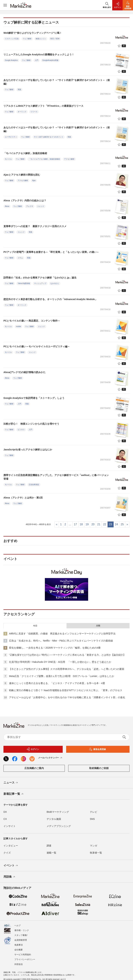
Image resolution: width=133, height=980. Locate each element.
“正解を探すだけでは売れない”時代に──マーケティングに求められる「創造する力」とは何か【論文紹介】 (67, 655)
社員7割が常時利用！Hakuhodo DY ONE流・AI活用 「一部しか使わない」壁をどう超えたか (60, 662)
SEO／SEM (55, 39)
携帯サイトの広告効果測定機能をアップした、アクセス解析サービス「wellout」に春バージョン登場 (56, 477)
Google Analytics (11, 60)
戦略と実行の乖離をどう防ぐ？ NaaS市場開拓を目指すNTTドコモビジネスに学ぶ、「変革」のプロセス (66, 690)
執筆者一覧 (96, 853)
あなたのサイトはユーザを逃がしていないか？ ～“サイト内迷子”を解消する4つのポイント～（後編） (57, 82)
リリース (34, 112)
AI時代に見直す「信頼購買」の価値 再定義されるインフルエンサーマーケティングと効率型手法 (62, 634)
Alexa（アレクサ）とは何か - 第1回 (23, 498)
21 (99, 524)
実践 (19, 90)
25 (122, 524)
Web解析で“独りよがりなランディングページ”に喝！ (33, 33)
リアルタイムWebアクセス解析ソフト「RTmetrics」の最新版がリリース (43, 106)
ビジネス (21, 430)
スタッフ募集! (21, 935)
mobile (18, 326)
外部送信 (19, 964)
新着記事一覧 (14, 794)
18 (81, 524)
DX (5, 812)
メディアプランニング (59, 826)
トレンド (41, 206)
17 (75, 524)
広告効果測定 (34, 485)
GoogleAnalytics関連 (50, 60)
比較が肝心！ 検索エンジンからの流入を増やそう (31, 424)
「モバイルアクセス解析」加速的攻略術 (25, 153)
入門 (37, 60)
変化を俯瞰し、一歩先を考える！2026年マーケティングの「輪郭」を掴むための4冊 (55, 648)
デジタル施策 (54, 819)
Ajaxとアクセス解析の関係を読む (22, 175)
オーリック (22, 112)
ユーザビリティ (11, 137)
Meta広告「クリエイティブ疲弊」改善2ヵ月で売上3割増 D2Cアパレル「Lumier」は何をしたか (62, 676)
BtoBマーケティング (58, 812)
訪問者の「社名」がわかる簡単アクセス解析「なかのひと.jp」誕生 (40, 278)
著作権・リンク (22, 930)
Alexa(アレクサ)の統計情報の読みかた (25, 372)
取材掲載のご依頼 (99, 768)
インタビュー (11, 846)
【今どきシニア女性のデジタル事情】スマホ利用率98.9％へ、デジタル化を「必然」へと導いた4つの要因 (67, 669)
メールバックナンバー (50, 758)
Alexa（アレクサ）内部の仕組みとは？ (25, 200)
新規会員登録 (97, 749)
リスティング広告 (12, 39)
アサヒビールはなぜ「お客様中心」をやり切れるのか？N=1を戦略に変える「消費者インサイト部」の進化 (67, 697)
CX (5, 819)
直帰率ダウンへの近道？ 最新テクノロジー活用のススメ (35, 226)
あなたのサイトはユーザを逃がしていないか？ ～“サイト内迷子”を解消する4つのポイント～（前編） (57, 129)
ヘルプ (17, 926)
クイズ (7, 853)
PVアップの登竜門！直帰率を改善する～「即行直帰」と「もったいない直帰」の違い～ (51, 252)
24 (116, 524)
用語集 (10, 877)
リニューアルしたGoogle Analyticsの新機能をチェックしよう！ (39, 54)
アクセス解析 (69, 159)
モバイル (8, 159)
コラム (20, 258)
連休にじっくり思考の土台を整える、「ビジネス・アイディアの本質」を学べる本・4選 (57, 683)
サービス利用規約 (23, 955)
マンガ (94, 846)
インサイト (10, 826)
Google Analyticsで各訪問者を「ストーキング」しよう (34, 398)
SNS (92, 819)
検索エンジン (41, 39)
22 (105, 524)
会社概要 (19, 950)
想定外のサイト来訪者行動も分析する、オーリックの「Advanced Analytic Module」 (50, 299)
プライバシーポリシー (25, 959)
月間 (98, 626)
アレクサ (30, 206)
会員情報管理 (21, 940)
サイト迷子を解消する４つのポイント (49, 137)
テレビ (94, 812)
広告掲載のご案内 (34, 768)
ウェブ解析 (27, 39)
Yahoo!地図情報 (24, 283)
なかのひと (55, 283)
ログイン (33, 749)
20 (93, 524)
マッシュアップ (40, 283)
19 (87, 524)
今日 (35, 626)
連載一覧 (51, 853)
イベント (11, 866)
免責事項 (19, 945)
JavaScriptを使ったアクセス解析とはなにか (28, 450)
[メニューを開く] (5, 5)
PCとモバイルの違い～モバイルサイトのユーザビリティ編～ (37, 346)
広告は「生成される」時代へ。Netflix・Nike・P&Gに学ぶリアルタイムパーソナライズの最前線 (61, 641)
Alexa (7, 206)
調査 (49, 846)
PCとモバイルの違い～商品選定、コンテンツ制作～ (32, 321)
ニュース (11, 783)
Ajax (34, 180)
